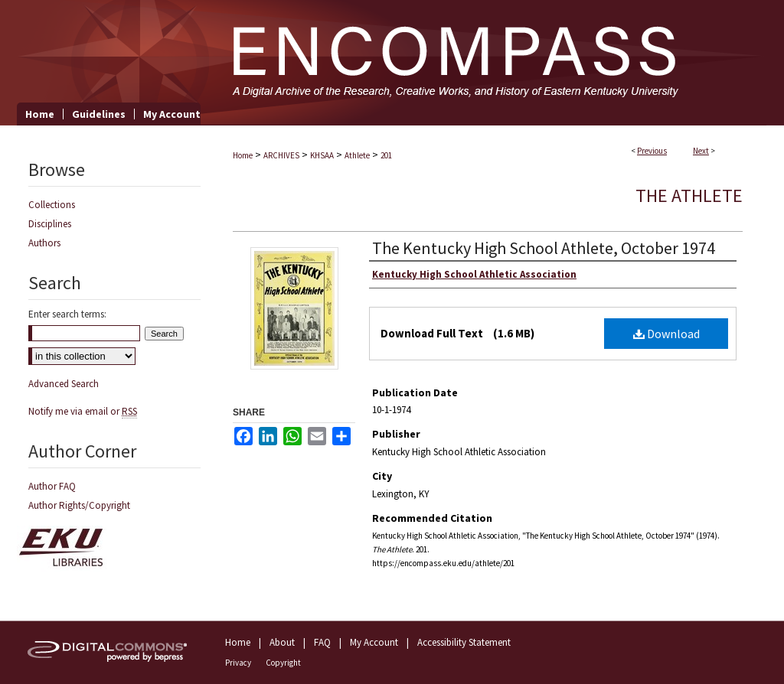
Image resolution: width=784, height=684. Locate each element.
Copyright (283, 663)
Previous (652, 151)
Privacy (238, 663)
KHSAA (322, 155)
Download (666, 334)
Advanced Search (64, 384)
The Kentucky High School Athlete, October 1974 (544, 248)
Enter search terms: (67, 314)
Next (701, 151)
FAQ (322, 642)
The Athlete (689, 195)
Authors (44, 243)
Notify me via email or (83, 411)
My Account (374, 642)
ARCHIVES (281, 155)
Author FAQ (52, 486)
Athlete (357, 155)
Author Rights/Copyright (79, 505)
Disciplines (50, 224)
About (282, 642)
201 (386, 155)
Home (243, 155)
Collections (52, 205)
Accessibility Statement (464, 642)
